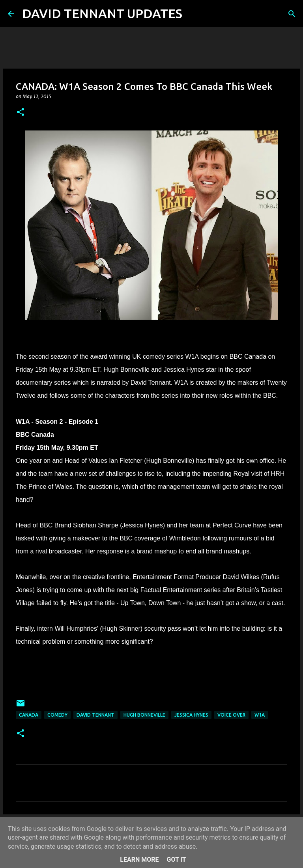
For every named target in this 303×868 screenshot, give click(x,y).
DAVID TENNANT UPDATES (102, 13)
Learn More (139, 860)
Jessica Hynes (191, 715)
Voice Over (231, 715)
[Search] (193, 14)
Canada (29, 715)
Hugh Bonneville (144, 715)
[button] (21, 113)
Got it (176, 860)
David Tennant (95, 715)
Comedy (57, 715)
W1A (260, 715)
